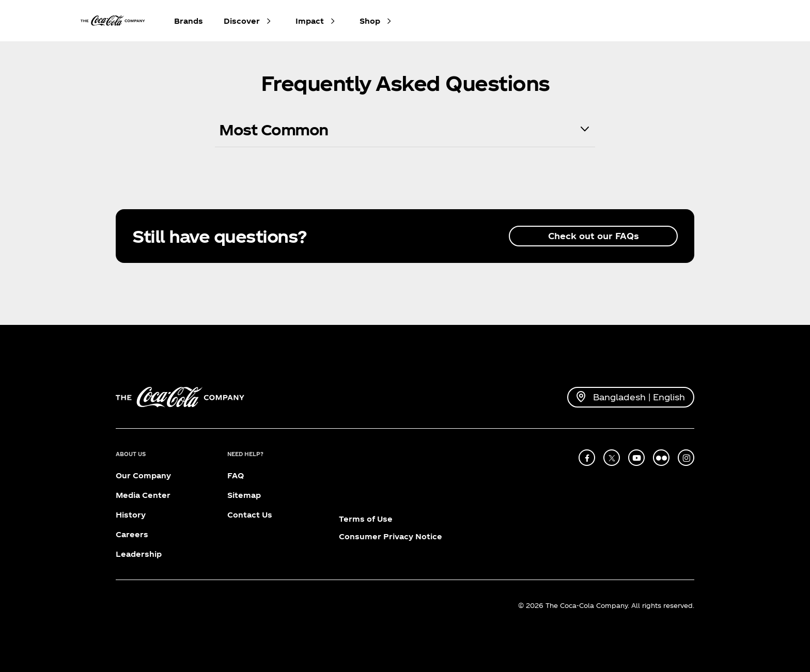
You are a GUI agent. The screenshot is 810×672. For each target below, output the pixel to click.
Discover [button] (242, 21)
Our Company (143, 475)
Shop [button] (370, 21)
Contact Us (250, 515)
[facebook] (587, 458)
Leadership (139, 554)
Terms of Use (366, 519)
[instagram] (686, 458)
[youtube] (636, 458)
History (131, 515)
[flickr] (661, 458)
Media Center (143, 495)
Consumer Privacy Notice (391, 536)
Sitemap (244, 495)
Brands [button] (189, 21)
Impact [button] (310, 21)
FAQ (236, 475)
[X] (612, 458)
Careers (132, 534)
